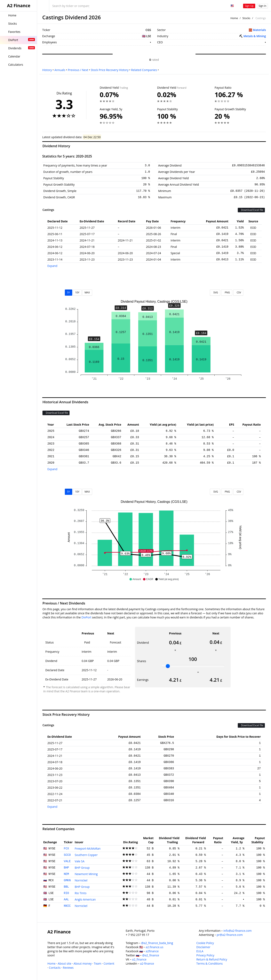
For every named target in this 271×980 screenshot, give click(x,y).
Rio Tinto (81, 893)
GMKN (67, 880)
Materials (259, 30)
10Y (77, 292)
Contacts (55, 968)
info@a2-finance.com (238, 931)
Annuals (60, 70)
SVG (215, 292)
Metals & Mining (255, 36)
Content (109, 963)
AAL (66, 900)
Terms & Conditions (210, 963)
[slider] (168, 666)
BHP (66, 868)
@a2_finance (151, 955)
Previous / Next (78, 70)
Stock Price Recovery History (110, 70)
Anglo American (85, 899)
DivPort (86, 617)
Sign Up (249, 6)
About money (83, 963)
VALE (67, 861)
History (47, 70)
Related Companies (144, 70)
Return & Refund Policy (212, 959)
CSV (238, 292)
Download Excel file (251, 210)
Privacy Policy (205, 955)
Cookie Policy (205, 943)
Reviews (68, 968)
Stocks (246, 18)
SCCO (67, 855)
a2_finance (139, 959)
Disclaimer (203, 947)
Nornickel (81, 880)
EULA (200, 951)
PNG (227, 292)
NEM (66, 874)
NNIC (67, 906)
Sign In (262, 6)
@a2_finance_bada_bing (157, 943)
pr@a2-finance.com (230, 935)
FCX (66, 849)
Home (234, 18)
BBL (66, 887)
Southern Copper (86, 855)
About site (65, 963)
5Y (69, 292)
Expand (52, 266)
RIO (66, 893)
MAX (87, 292)
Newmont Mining (86, 874)
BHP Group (82, 868)
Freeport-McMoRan (88, 848)
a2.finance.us (154, 947)
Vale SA (80, 861)
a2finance (152, 951)
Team (97, 963)
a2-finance (147, 963)
